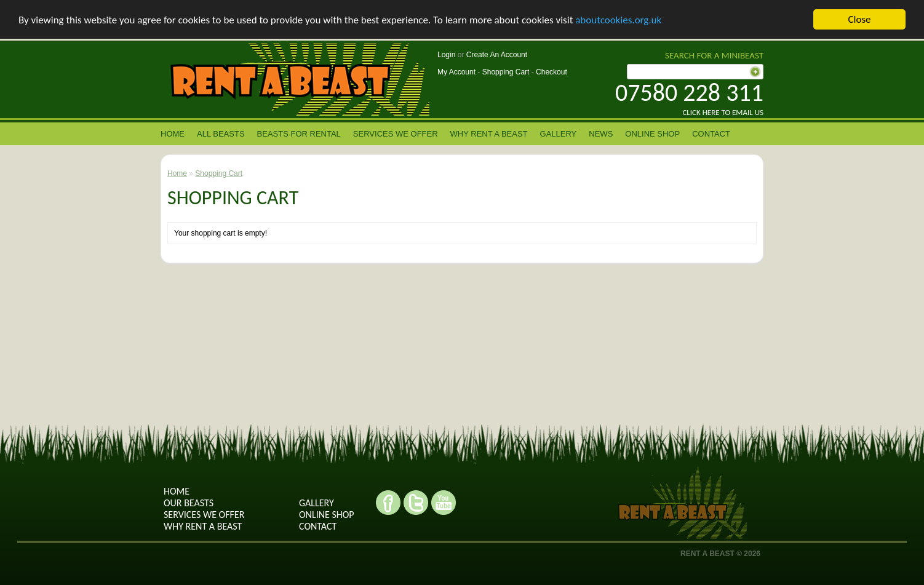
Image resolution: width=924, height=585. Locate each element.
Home (173, 134)
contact (711, 134)
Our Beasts (189, 503)
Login (446, 55)
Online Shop (652, 134)
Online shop (327, 515)
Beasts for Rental (299, 134)
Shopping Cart (506, 72)
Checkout (552, 72)
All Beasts (221, 134)
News (601, 134)
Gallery (559, 134)
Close (859, 19)
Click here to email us (723, 112)
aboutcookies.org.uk (618, 20)
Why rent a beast (489, 134)
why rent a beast (203, 526)
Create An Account (497, 55)
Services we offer (396, 134)
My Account (456, 72)
